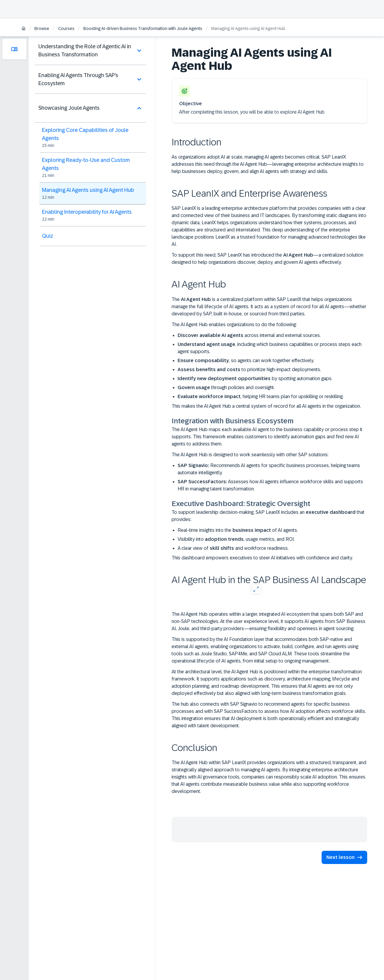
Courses (66, 28)
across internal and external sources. (249, 335)
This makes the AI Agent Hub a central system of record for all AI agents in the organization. (266, 406)
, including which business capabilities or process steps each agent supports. (270, 348)
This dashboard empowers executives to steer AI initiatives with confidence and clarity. (262, 558)
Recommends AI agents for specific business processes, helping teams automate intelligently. (269, 469)
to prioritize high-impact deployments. (249, 369)
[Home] (24, 29)
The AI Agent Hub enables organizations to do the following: (234, 325)
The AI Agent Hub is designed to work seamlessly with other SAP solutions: (250, 455)
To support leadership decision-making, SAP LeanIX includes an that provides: (268, 516)
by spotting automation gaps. (255, 378)
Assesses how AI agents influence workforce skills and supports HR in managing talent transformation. (270, 485)
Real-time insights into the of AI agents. (238, 530)
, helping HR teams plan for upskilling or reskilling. (261, 396)
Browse (42, 28)
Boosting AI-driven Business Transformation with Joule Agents (143, 28)
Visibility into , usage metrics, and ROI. (236, 539)
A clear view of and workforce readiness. (233, 548)
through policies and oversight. (226, 387)
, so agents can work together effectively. (246, 360)
